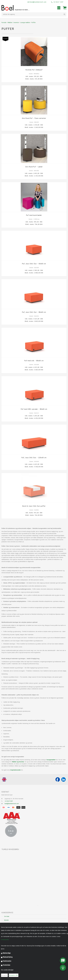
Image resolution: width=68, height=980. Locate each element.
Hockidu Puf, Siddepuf (34, 70)
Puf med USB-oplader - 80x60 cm (34, 409)
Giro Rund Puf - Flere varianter (34, 118)
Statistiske (7, 965)
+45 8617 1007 (58, 2)
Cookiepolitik (5, 940)
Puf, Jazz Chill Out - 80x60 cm (34, 312)
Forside (4, 22)
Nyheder (6, 920)
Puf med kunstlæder (34, 215)
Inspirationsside (16, 770)
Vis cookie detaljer (7, 970)
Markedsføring (8, 957)
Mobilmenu (59, 8)
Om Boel (7, 916)
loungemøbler (51, 760)
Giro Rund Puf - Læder (34, 167)
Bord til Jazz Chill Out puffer (34, 506)
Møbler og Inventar (18, 762)
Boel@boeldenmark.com (38, 2)
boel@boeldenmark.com (12, 804)
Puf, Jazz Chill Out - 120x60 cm (34, 458)
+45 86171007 (9, 801)
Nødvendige (7, 953)
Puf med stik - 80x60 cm (34, 361)
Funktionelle (7, 961)
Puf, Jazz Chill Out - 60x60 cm (34, 264)
